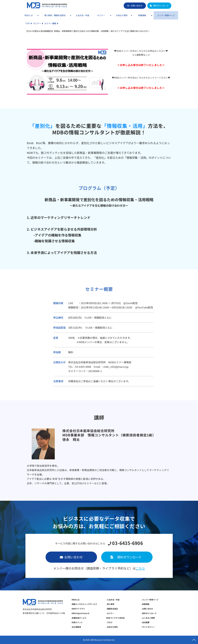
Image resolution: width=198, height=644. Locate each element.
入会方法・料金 (83, 15)
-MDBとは (75, 600)
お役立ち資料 (122, 15)
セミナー (101, 15)
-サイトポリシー (148, 627)
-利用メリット (77, 622)
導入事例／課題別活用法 (55, 15)
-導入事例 (110, 604)
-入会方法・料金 (113, 600)
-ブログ (109, 622)
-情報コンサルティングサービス (84, 604)
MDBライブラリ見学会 (115, 618)
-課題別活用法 (112, 609)
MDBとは (29, 15)
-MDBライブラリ (78, 609)
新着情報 (142, 15)
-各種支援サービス (79, 618)
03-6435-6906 (127, 543)
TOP (28, 23)
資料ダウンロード (161, 6)
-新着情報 (145, 604)
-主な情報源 (76, 627)
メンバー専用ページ (166, 15)
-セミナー (110, 613)
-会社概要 (145, 622)
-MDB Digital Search (80, 613)
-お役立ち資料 (112, 627)
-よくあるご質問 (148, 618)
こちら (140, 568)
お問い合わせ (136, 6)
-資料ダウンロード (149, 613)
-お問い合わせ (147, 609)
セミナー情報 (50, 23)
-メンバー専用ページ (150, 600)
